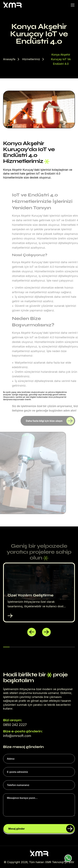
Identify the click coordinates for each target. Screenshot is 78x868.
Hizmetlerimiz (31, 59)
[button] (32, 632)
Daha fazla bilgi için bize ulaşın (50, 421)
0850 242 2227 (15, 725)
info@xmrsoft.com (17, 736)
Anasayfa (9, 59)
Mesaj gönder (41, 829)
